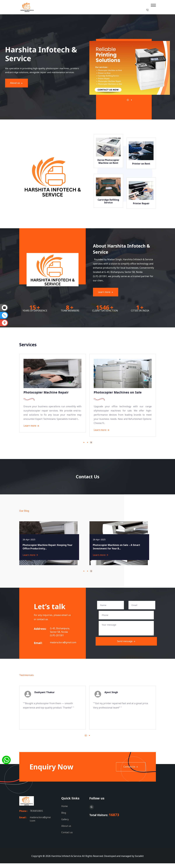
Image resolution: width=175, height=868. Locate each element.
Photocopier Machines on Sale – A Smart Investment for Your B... (117, 552)
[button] (139, 100)
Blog (64, 818)
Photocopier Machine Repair (47, 393)
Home (65, 811)
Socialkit (139, 861)
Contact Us (131, 772)
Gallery (65, 824)
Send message (126, 647)
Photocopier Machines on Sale (118, 393)
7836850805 (36, 816)
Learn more (117, 292)
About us (66, 831)
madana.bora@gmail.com (61, 648)
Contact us (67, 837)
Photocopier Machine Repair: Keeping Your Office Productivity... (48, 552)
